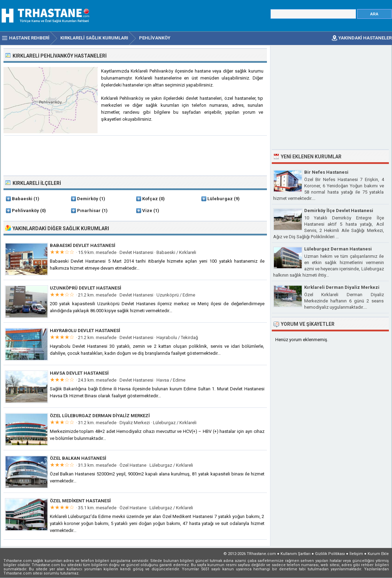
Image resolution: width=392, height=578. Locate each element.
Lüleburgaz (220, 199)
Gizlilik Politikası (330, 554)
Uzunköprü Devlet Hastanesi (86, 288)
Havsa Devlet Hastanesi (79, 373)
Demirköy (88, 199)
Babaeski (22, 199)
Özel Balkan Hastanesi (78, 458)
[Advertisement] (136, 155)
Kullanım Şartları (295, 554)
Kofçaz (150, 199)
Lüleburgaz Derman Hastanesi (338, 249)
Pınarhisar (89, 211)
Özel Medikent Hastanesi (80, 501)
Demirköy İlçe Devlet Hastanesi (339, 211)
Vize (147, 211)
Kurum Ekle (378, 554)
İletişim (356, 554)
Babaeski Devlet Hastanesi (83, 245)
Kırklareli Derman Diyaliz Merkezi (342, 287)
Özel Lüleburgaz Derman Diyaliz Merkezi (100, 416)
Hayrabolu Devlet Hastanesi (85, 331)
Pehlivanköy (25, 211)
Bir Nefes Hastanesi (326, 172)
